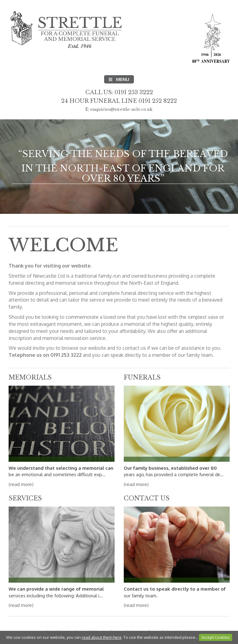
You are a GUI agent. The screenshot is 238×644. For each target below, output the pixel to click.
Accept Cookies (216, 637)
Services (25, 498)
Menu (119, 79)
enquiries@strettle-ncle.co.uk (121, 109)
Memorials (30, 377)
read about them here (102, 637)
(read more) (21, 484)
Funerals (142, 377)
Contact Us (147, 498)
